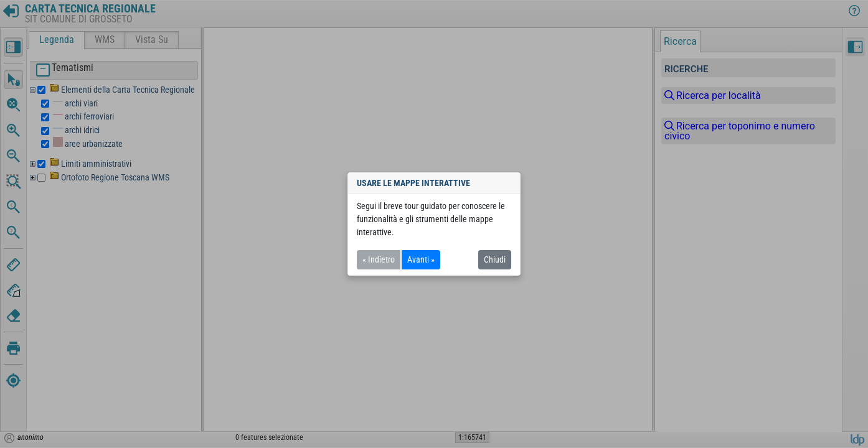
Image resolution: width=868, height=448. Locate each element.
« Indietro (379, 259)
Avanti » (421, 259)
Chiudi (495, 259)
